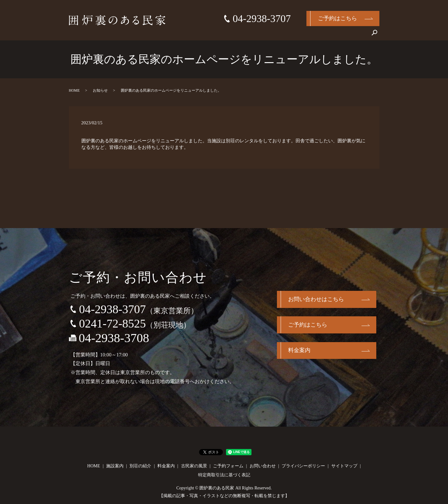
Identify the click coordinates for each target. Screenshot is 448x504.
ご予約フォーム (228, 466)
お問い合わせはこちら (316, 300)
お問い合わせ (353, 35)
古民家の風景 (320, 35)
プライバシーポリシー (303, 466)
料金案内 (292, 35)
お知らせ (100, 90)
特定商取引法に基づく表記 (224, 475)
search (375, 35)
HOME (217, 35)
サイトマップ (344, 466)
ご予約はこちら (337, 18)
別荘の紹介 (265, 35)
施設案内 (239, 35)
